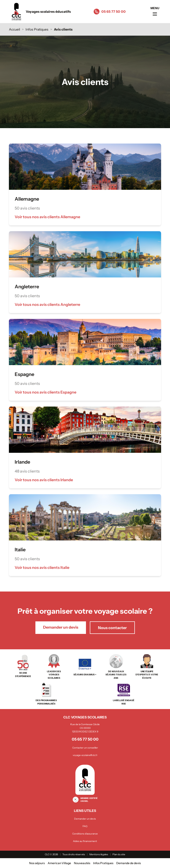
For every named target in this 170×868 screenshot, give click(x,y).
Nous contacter (112, 628)
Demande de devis (129, 863)
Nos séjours (37, 863)
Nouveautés (82, 863)
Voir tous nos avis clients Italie (42, 567)
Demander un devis (61, 627)
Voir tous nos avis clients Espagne (46, 392)
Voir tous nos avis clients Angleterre (47, 304)
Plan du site (119, 854)
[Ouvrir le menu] (155, 12)
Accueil (14, 29)
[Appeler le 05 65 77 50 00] (97, 12)
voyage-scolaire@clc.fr (85, 755)
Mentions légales (99, 854)
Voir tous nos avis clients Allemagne (47, 217)
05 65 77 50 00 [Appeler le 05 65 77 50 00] (114, 12)
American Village (59, 863)
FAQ (85, 826)
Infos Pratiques (37, 29)
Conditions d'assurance (85, 834)
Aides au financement (85, 841)
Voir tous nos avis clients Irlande (44, 480)
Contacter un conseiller (85, 748)
